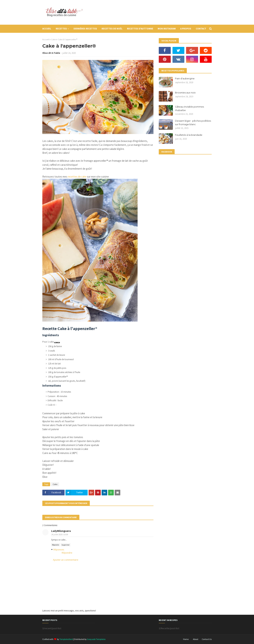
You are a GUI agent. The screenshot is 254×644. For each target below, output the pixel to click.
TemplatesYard (66, 639)
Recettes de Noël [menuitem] (112, 29)
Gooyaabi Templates (96, 639)
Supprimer (66, 545)
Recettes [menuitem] (61, 29)
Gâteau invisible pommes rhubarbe (189, 108)
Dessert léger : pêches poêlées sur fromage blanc (193, 123)
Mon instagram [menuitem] (167, 29)
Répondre (55, 545)
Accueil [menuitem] (47, 29)
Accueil (46, 39)
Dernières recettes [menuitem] (85, 29)
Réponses (59, 550)
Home (186, 639)
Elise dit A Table (51, 53)
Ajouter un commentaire (66, 560)
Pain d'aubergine (185, 78)
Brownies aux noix (185, 93)
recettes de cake (77, 177)
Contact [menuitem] (201, 29)
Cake (53, 39)
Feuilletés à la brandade (189, 135)
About (196, 639)
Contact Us (207, 639)
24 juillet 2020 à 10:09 (60, 535)
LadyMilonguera (61, 531)
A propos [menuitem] (186, 29)
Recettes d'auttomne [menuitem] (140, 29)
